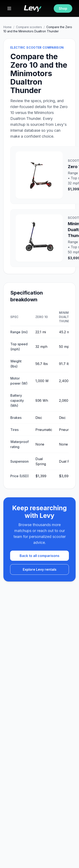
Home (7, 27)
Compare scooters (29, 27)
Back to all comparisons (39, 556)
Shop (63, 8)
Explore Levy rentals (40, 569)
